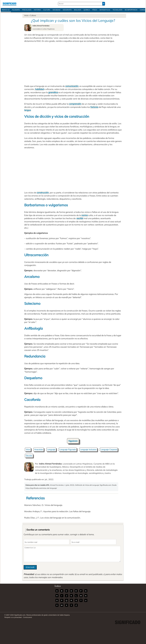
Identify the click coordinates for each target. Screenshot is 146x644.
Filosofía (16, 10)
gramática (53, 92)
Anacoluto (39, 450)
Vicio (28, 450)
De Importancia (131, 10)
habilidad (39, 89)
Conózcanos (27, 617)
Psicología (27, 10)
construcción (43, 193)
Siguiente (73, 441)
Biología (78, 10)
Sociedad (56, 10)
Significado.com (9, 4)
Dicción (29, 456)
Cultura (47, 10)
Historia (37, 10)
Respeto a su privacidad (13, 617)
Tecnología (117, 10)
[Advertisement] (73, 64)
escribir (80, 218)
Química (87, 10)
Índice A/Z (6, 10)
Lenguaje (51, 450)
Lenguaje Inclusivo (88, 450)
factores (94, 107)
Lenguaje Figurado (68, 450)
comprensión (75, 104)
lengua (28, 110)
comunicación (72, 86)
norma (85, 215)
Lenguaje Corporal (109, 450)
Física (95, 10)
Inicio (26, 15)
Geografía (67, 10)
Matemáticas (105, 10)
